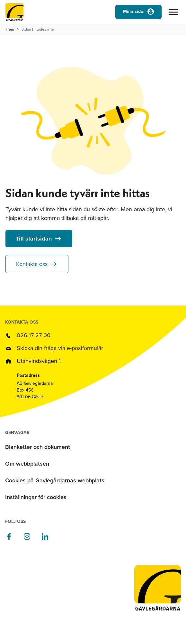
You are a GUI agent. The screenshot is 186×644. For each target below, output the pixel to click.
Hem (10, 29)
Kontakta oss (32, 264)
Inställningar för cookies (36, 497)
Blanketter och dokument (38, 447)
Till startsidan (34, 239)
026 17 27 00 (34, 335)
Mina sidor (134, 11)
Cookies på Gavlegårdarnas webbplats (55, 480)
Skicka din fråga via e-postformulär (60, 348)
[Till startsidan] (14, 14)
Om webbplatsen (27, 464)
